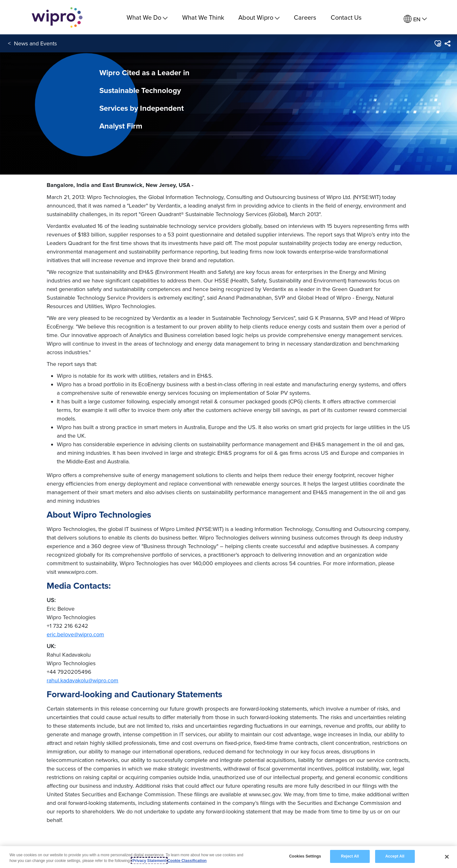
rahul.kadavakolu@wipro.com (83, 680)
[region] (228, 857)
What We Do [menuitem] (147, 17)
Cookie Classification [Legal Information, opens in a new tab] (187, 861)
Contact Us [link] (346, 17)
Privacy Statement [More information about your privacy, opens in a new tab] (149, 861)
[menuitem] (415, 19)
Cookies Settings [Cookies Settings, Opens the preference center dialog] (305, 856)
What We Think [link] (203, 17)
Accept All (395, 856)
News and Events (35, 44)
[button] (437, 44)
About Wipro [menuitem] (259, 17)
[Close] (447, 857)
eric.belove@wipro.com (75, 634)
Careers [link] (305, 17)
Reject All (350, 856)
